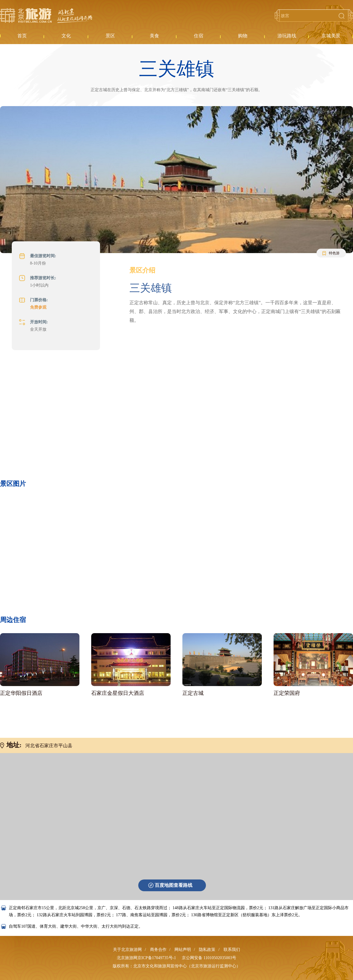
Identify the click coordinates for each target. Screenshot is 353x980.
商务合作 (158, 950)
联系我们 (232, 950)
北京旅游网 (46, 16)
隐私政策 (207, 950)
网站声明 (183, 950)
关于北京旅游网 (127, 950)
